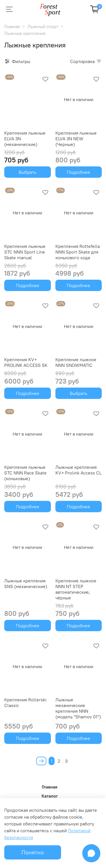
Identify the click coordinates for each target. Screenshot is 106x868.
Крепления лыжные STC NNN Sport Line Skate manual (25, 252)
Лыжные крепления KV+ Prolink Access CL (78, 470)
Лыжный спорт (43, 26)
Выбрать (27, 172)
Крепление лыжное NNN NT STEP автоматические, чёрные (76, 589)
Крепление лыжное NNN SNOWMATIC (76, 362)
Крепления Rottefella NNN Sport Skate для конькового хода (78, 252)
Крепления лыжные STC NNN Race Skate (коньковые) (25, 473)
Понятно (33, 852)
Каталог (50, 796)
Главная (12, 26)
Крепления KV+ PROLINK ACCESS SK (26, 362)
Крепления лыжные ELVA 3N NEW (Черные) (76, 139)
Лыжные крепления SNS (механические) (26, 583)
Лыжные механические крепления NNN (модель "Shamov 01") (78, 708)
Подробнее (78, 172)
